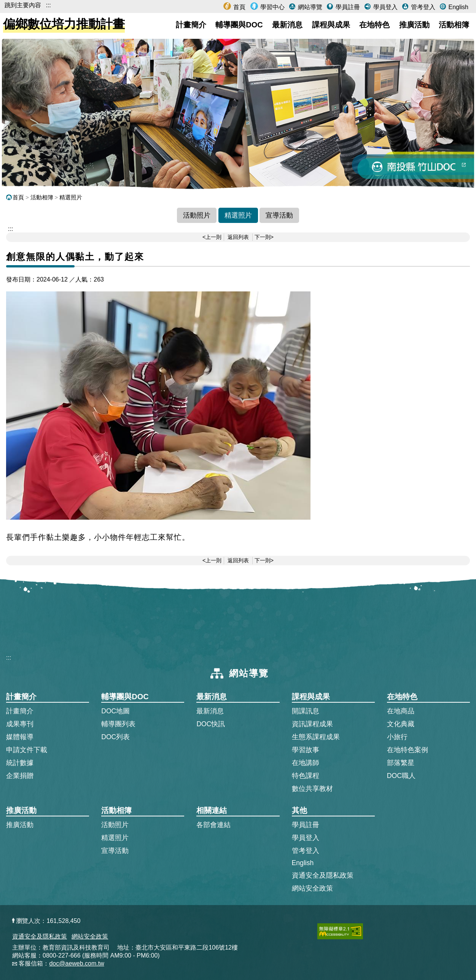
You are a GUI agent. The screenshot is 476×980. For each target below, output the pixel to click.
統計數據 (20, 763)
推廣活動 (414, 25)
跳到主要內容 (23, 5)
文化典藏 (401, 724)
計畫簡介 (191, 25)
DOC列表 (115, 737)
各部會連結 (213, 825)
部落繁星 (401, 763)
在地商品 (401, 711)
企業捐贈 (20, 776)
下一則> (264, 237)
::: (48, 5)
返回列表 (238, 237)
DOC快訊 (211, 724)
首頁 (239, 7)
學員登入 (384, 7)
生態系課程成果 (316, 737)
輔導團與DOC (239, 25)
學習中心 (272, 7)
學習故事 (306, 750)
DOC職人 (401, 776)
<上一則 (212, 237)
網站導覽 (309, 7)
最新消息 (287, 25)
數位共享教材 (312, 789)
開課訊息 (306, 711)
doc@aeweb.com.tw (76, 963)
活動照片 (197, 215)
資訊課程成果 (312, 724)
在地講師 (306, 763)
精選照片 (71, 197)
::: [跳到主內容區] (10, 229)
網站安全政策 (312, 888)
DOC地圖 (115, 711)
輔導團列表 (118, 724)
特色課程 (306, 776)
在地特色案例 (408, 750)
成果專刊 (20, 724)
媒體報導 (20, 737)
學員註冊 (347, 7)
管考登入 (422, 7)
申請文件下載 (27, 750)
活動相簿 (454, 25)
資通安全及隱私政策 (323, 875)
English (458, 7)
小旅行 (397, 737)
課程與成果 (331, 25)
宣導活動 (279, 215)
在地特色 (374, 25)
